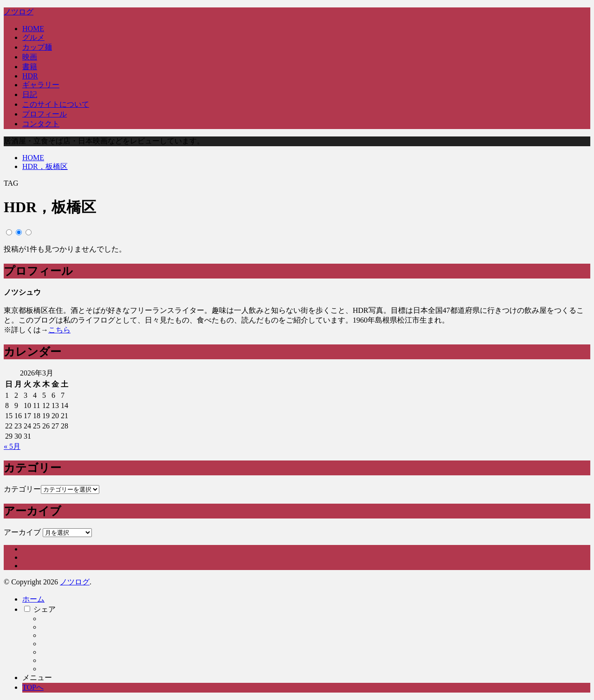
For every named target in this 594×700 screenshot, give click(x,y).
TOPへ (33, 687)
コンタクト (41, 124)
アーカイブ (22, 532)
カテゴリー (22, 489)
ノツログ (19, 12)
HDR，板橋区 (45, 166)
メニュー (37, 677)
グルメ (33, 37)
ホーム (33, 599)
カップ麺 (37, 47)
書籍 (30, 67)
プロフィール (45, 114)
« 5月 (12, 446)
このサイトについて (56, 104)
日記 (30, 94)
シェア (45, 609)
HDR (30, 76)
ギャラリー (41, 85)
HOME (33, 29)
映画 (30, 57)
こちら (59, 330)
